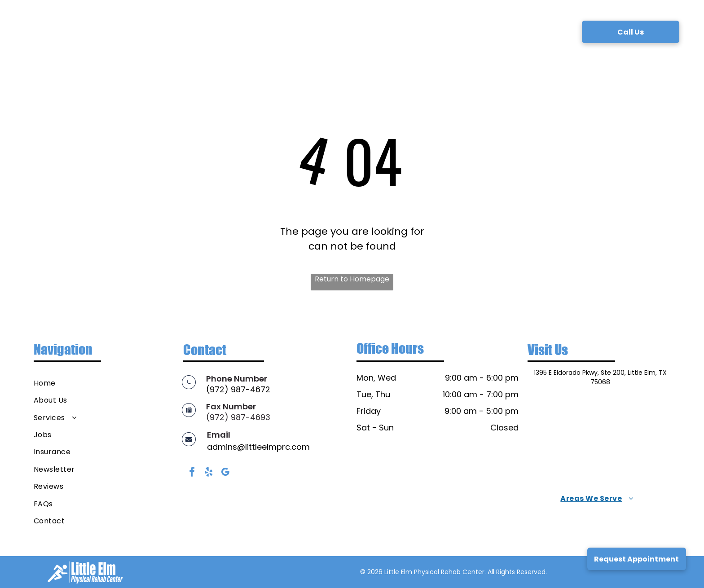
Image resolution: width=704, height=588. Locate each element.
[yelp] (208, 473)
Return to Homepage (352, 279)
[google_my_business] (225, 473)
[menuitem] (181, 31)
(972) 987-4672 (238, 389)
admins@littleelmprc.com (258, 447)
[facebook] (192, 473)
